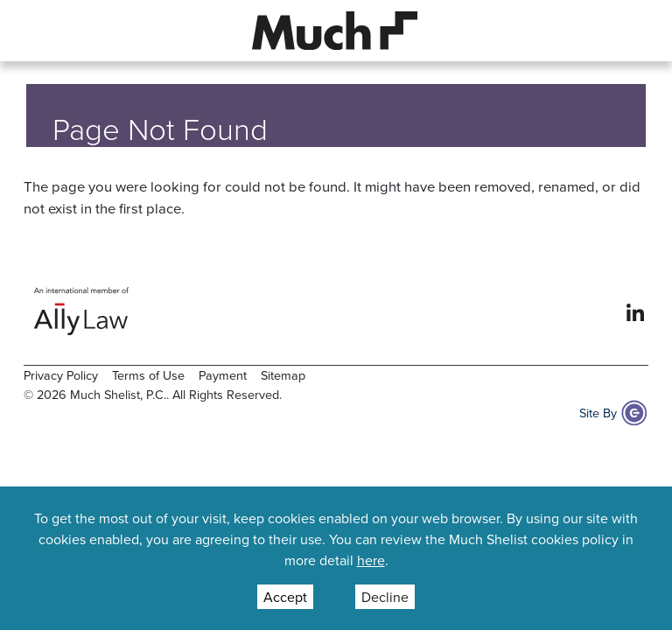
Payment (223, 375)
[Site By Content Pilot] (634, 413)
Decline (385, 597)
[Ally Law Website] (82, 311)
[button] (38, 31)
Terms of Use (148, 375)
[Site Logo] (335, 29)
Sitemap (283, 375)
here (371, 560)
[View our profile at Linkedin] (635, 311)
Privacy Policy (61, 375)
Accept (285, 597)
